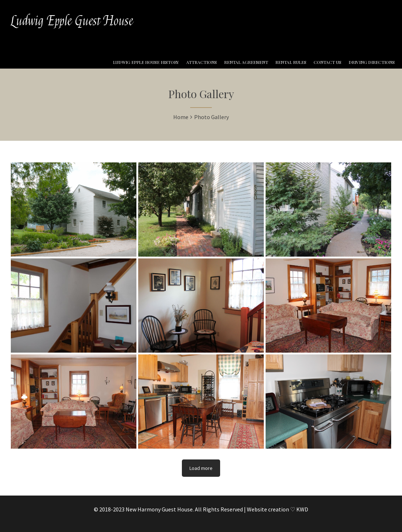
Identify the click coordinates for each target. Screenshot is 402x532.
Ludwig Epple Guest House (72, 21)
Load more (201, 468)
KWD (302, 509)
